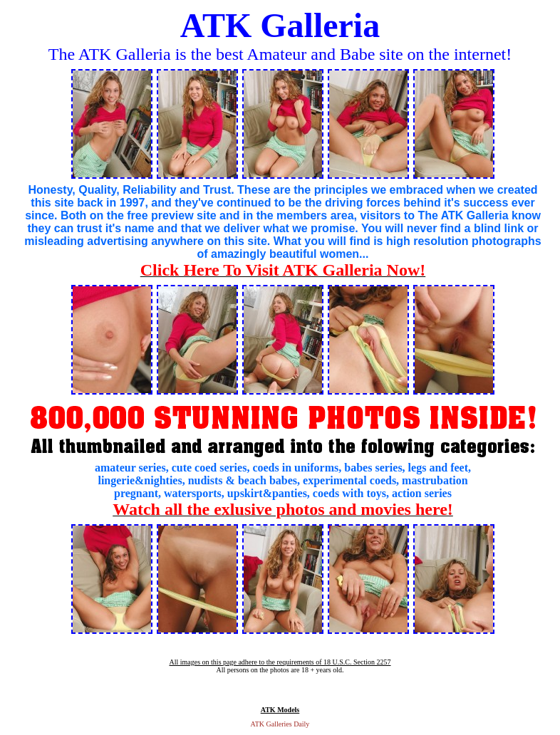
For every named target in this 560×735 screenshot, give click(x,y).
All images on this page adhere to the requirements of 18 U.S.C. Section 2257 (280, 662)
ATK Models (280, 710)
